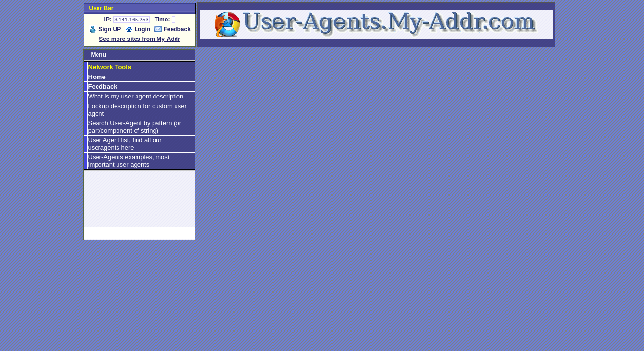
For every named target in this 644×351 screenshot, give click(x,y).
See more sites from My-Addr (140, 39)
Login (143, 29)
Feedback (177, 29)
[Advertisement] (139, 203)
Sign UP (110, 29)
